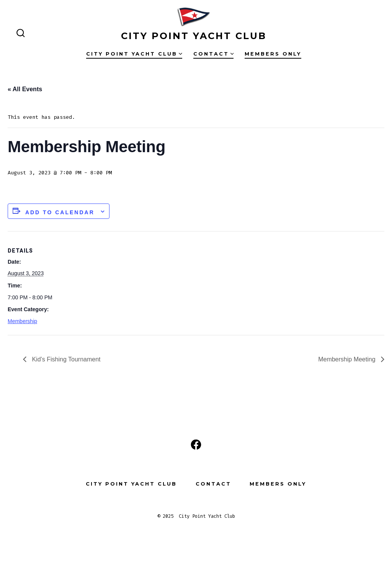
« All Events (25, 89)
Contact (214, 54)
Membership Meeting (348, 359)
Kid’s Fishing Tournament (65, 359)
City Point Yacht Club (134, 54)
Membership (22, 321)
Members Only (273, 54)
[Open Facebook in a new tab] (196, 445)
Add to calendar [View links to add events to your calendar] (60, 212)
